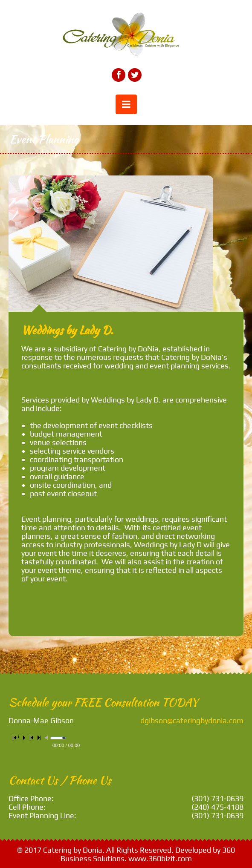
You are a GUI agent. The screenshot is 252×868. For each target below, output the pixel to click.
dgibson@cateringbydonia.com (192, 720)
